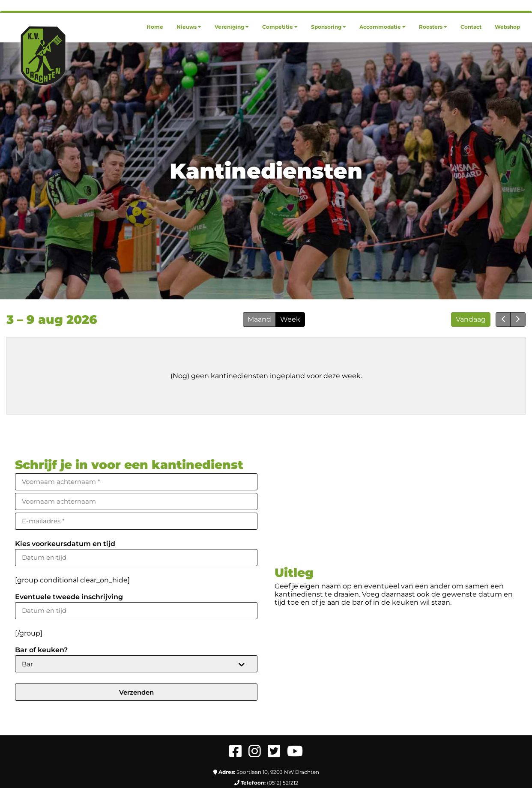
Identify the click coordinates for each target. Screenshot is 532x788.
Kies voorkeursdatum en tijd (65, 544)
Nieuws (189, 27)
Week (290, 319)
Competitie (280, 27)
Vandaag (471, 319)
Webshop (507, 27)
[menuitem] (155, 27)
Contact (471, 27)
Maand (259, 319)
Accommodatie (383, 27)
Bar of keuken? (41, 650)
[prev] (503, 319)
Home (155, 27)
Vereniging (232, 27)
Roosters (433, 27)
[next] (518, 319)
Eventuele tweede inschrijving (69, 597)
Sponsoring (329, 27)
